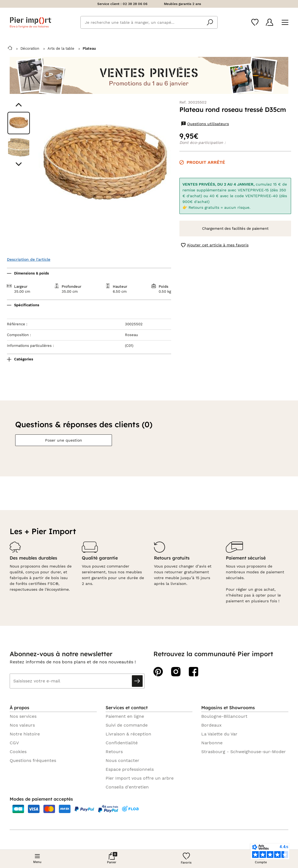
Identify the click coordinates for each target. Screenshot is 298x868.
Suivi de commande (127, 725)
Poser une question (64, 440)
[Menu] (285, 23)
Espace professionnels (130, 769)
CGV (14, 743)
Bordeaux (211, 725)
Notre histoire (25, 734)
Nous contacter (122, 760)
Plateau (89, 48)
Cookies (18, 752)
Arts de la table (61, 48)
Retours (114, 752)
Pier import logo (30, 23)
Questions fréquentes (33, 760)
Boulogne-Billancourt (224, 716)
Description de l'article (29, 259)
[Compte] (270, 22)
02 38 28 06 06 (135, 4)
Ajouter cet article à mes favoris (215, 245)
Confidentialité (122, 743)
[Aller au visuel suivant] (19, 164)
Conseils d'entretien (127, 787)
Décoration (30, 48)
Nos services (23, 716)
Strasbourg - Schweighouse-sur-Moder (244, 752)
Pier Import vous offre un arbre (140, 778)
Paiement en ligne (125, 716)
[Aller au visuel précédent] (19, 105)
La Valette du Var (219, 734)
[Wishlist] (255, 22)
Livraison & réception (128, 734)
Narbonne (212, 743)
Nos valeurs (22, 725)
